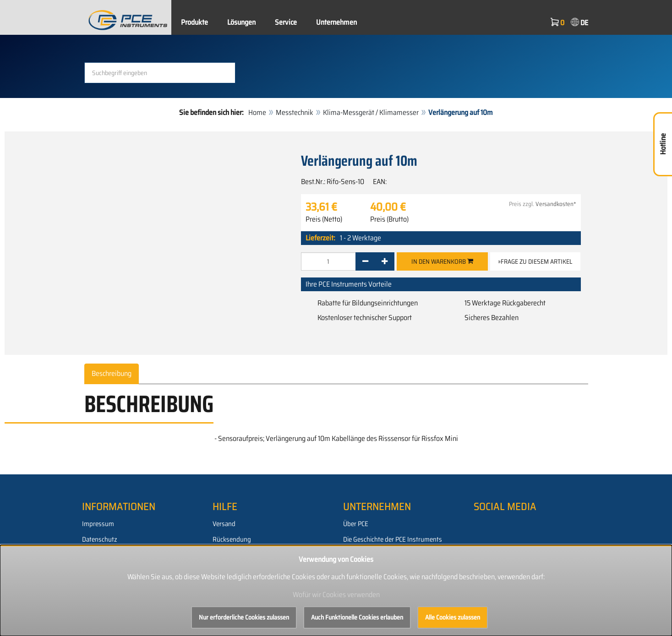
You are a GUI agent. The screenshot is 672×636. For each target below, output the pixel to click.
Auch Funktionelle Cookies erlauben (357, 617)
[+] (385, 261)
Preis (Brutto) (389, 219)
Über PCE (356, 524)
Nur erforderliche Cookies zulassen (244, 617)
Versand (224, 524)
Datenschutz (100, 539)
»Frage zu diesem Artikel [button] (535, 261)
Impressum (98, 524)
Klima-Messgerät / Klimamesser (371, 112)
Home (257, 112)
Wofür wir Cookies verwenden (336, 595)
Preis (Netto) (324, 219)
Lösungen (241, 22)
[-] (365, 261)
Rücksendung (232, 539)
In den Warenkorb (442, 261)
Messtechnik (295, 112)
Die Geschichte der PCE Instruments (393, 539)
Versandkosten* (556, 204)
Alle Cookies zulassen (453, 617)
